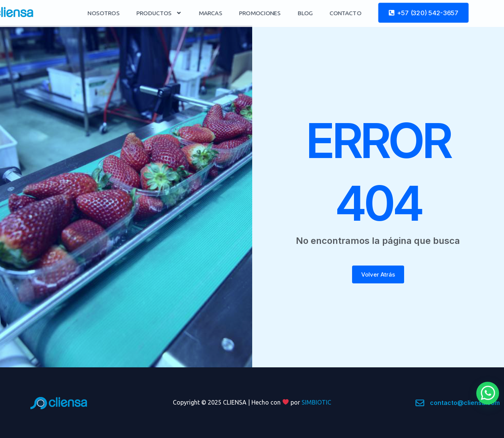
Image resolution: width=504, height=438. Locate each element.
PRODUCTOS (189, 13)
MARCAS (240, 13)
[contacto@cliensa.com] (420, 403)
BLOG (333, 13)
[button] (488, 393)
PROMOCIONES (289, 13)
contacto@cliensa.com (465, 403)
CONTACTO (373, 13)
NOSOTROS (134, 13)
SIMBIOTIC (316, 402)
